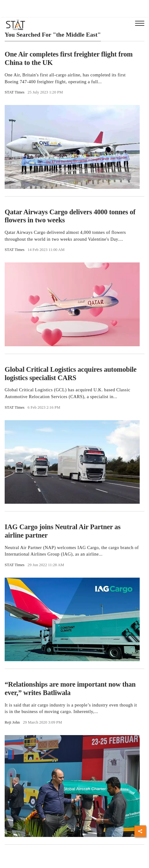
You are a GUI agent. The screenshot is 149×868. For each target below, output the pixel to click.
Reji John (12, 722)
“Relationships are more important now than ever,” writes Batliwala (70, 688)
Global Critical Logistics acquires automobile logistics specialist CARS (71, 374)
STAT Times (15, 92)
